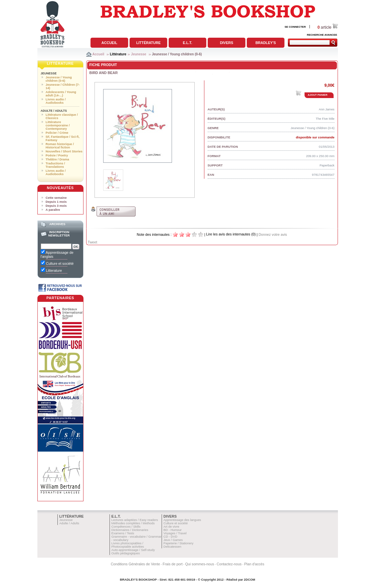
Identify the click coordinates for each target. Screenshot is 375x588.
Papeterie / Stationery (179, 543)
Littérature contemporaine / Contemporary (58, 125)
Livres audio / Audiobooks (56, 101)
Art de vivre (171, 527)
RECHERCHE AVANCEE (322, 35)
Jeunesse (139, 54)
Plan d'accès (254, 564)
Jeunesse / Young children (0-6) (177, 54)
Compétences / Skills (126, 527)
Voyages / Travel (175, 533)
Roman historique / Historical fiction (60, 146)
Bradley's (266, 43)
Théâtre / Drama (58, 159)
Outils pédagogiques (126, 553)
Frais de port (173, 564)
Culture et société (176, 523)
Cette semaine (56, 198)
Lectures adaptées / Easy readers (135, 520)
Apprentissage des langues (182, 520)
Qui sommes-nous (200, 564)
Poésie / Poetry (57, 155)
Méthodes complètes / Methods (133, 523)
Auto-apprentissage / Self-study (133, 550)
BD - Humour (173, 530)
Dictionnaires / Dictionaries (130, 530)
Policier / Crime (57, 133)
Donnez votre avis (273, 234)
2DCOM (249, 580)
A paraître (53, 210)
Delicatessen (172, 547)
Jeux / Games (173, 540)
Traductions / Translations (55, 165)
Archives (57, 224)
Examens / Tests (123, 533)
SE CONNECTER (295, 27)
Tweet (92, 242)
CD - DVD (170, 537)
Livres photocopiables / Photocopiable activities (128, 545)
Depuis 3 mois (56, 206)
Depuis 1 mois (56, 202)
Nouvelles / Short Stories (64, 151)
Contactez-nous (229, 564)
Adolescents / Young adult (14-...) (61, 94)
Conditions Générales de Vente (136, 564)
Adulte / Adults (54, 111)
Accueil (109, 43)
